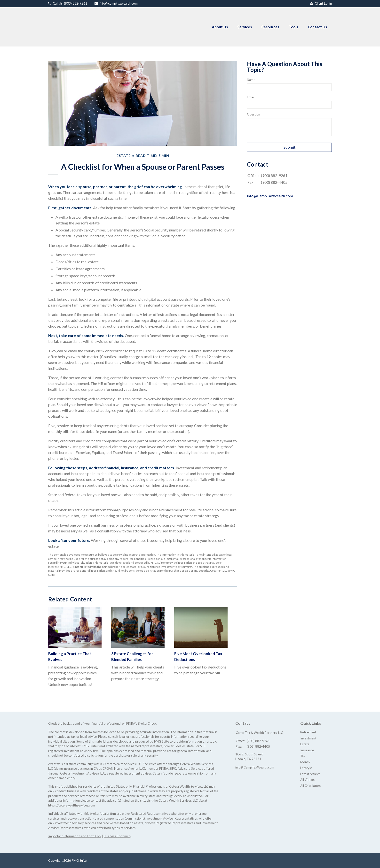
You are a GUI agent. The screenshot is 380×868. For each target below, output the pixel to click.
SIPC (173, 768)
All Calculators (310, 786)
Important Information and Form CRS (75, 836)
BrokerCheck (147, 723)
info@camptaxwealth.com (119, 3)
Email (251, 97)
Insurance (307, 750)
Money (305, 762)
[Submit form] (289, 147)
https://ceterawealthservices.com (72, 805)
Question (253, 114)
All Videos (307, 780)
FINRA (164, 768)
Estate (305, 744)
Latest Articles (310, 774)
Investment (308, 738)
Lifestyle (306, 768)
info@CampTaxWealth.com (270, 196)
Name (251, 80)
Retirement (308, 732)
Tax (303, 756)
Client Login (323, 3)
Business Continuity (118, 836)
